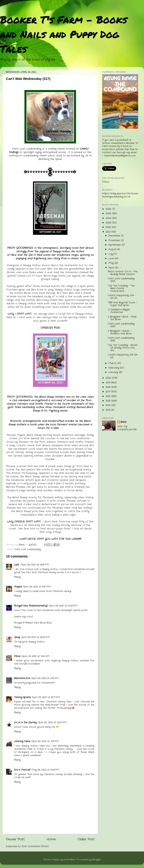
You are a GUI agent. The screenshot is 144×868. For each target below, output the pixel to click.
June (111, 259)
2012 (108, 410)
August (113, 249)
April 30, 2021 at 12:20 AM (52, 722)
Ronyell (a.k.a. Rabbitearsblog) (31, 606)
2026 (109, 209)
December (115, 236)
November (115, 240)
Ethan (17, 656)
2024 (109, 218)
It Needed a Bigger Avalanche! (119, 311)
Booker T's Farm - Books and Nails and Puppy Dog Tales (64, 34)
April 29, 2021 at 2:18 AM (45, 678)
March (113, 363)
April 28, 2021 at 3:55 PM (35, 565)
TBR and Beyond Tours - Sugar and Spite (122, 304)
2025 (109, 214)
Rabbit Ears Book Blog (38, 623)
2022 (109, 227)
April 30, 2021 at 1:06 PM (45, 741)
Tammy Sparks (22, 697)
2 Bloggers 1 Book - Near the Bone (122, 318)
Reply (17, 577)
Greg (17, 637)
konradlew (70, 860)
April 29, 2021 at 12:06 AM (35, 637)
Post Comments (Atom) (35, 846)
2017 (108, 392)
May (111, 263)
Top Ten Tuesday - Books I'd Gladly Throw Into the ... (123, 348)
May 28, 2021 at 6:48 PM (45, 770)
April (112, 268)
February (114, 368)
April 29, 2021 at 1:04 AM (35, 656)
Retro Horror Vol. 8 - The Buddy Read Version (123, 273)
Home (51, 839)
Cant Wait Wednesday (28, 549)
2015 (108, 401)
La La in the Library (25, 722)
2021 (108, 232)
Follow (106, 182)
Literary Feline (22, 741)
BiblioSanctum (22, 678)
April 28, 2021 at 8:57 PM (37, 587)
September (115, 245)
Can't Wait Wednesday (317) (121, 280)
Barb (123, 422)
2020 (109, 378)
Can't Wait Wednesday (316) (121, 325)
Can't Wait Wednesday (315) (121, 339)
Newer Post (15, 839)
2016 (108, 396)
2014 (109, 405)
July (111, 254)
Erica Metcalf (22, 770)
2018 (108, 387)
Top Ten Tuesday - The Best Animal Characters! (121, 288)
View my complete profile (127, 428)
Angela (18, 587)
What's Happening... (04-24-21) (121, 297)
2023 (109, 223)
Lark (17, 565)
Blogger (97, 860)
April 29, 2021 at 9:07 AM (46, 697)
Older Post (86, 839)
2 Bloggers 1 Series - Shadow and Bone (120, 332)
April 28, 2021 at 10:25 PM (63, 606)
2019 (108, 383)
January (114, 372)
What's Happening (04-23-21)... (123, 356)
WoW (29, 617)
